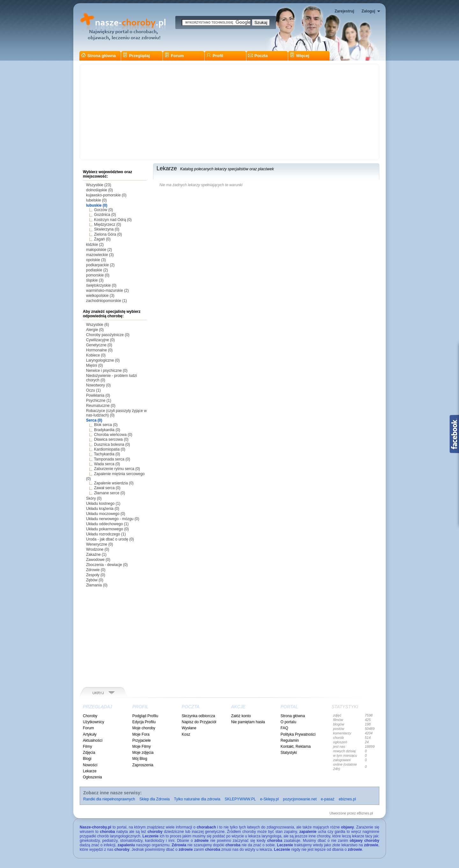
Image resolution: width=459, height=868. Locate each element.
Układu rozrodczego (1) (106, 534)
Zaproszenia (143, 765)
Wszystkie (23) (99, 185)
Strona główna (98, 56)
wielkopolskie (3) (100, 296)
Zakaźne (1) (96, 555)
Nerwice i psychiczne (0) (107, 371)
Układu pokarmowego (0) (107, 529)
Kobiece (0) (96, 355)
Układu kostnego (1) (103, 504)
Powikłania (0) (98, 395)
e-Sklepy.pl (269, 799)
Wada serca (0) (107, 464)
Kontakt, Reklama (296, 747)
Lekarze (90, 771)
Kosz (186, 734)
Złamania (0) (97, 585)
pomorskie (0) (98, 275)
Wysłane (189, 728)
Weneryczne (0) (99, 544)
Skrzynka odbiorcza (198, 716)
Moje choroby (144, 728)
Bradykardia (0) (107, 430)
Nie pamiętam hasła (248, 722)
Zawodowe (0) (98, 560)
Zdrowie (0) (96, 570)
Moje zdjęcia (143, 753)
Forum (174, 56)
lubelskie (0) (96, 200)
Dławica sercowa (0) (111, 439)
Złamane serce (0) (109, 493)
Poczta (258, 56)
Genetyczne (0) (99, 345)
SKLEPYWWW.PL (240, 799)
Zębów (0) (95, 580)
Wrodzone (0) (98, 549)
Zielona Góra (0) (108, 234)
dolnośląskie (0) (99, 190)
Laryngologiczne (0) (103, 360)
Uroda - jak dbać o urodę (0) (110, 539)
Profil (215, 56)
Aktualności (93, 740)
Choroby (90, 716)
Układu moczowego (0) (106, 514)
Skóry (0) (94, 498)
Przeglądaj (136, 56)
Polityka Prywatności (298, 734)
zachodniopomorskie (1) (106, 301)
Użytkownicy (94, 722)
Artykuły (90, 734)
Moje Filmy (142, 747)
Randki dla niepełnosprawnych (109, 799)
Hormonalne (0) (99, 350)
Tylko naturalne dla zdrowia (197, 799)
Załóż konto (241, 716)
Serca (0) (94, 420)
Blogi (87, 759)
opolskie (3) (96, 260)
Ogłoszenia (92, 777)
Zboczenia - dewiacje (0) (107, 565)
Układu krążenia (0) (103, 509)
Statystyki (289, 753)
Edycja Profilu (144, 722)
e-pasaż (328, 799)
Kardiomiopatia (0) (110, 449)
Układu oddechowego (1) (107, 524)
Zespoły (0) (96, 575)
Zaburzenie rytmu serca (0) (117, 469)
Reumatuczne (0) (101, 406)
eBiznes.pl (365, 813)
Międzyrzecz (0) (108, 224)
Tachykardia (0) (107, 454)
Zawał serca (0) (107, 488)
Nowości (90, 765)
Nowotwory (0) (98, 385)
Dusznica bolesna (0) (112, 445)
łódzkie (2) (95, 245)
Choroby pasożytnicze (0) (108, 335)
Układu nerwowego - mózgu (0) (113, 519)
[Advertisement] (229, 112)
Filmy (87, 747)
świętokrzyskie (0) (101, 285)
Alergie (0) (95, 330)
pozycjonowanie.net (300, 799)
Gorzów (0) (103, 210)
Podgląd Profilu (145, 716)
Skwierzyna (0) (107, 229)
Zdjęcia (89, 753)
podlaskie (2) (97, 270)
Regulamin (290, 740)
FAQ (284, 728)
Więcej (299, 56)
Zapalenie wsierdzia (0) (114, 483)
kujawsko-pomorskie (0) (106, 195)
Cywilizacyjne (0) (100, 340)
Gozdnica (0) (105, 215)
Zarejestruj (344, 11)
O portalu (288, 722)
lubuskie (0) (97, 205)
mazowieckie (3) (100, 255)
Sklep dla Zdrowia (154, 799)
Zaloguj (368, 11)
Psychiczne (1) (99, 401)
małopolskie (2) (99, 250)
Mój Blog (140, 759)
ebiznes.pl (347, 799)
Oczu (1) (93, 390)
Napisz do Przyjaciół (199, 722)
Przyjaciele (142, 740)
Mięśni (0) (95, 365)
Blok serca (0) (106, 425)
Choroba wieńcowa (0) (113, 435)
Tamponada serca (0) (112, 459)
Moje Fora (141, 734)
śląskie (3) (95, 280)
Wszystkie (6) (98, 325)
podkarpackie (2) (100, 265)
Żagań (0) (102, 239)
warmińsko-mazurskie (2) (107, 291)
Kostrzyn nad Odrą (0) (113, 220)
